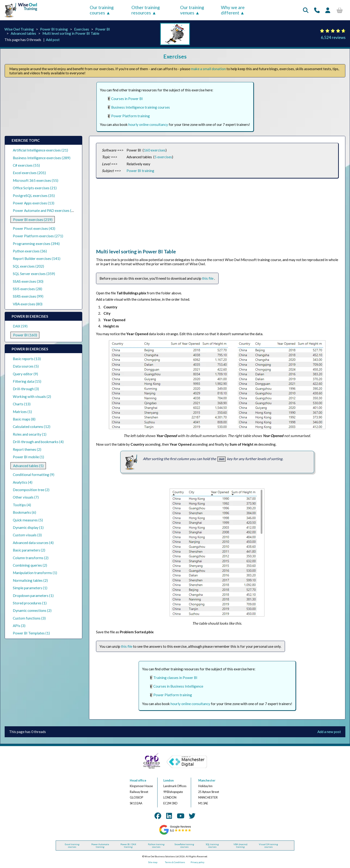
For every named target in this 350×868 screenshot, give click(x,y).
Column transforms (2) (31, 558)
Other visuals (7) (26, 497)
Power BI (103, 29)
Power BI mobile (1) (28, 457)
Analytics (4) (23, 482)
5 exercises (163, 157)
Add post (53, 40)
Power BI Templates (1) (31, 633)
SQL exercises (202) (28, 266)
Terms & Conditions (175, 862)
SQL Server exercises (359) (34, 274)
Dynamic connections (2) (32, 610)
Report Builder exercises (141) (37, 258)
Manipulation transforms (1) (35, 573)
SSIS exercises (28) (27, 289)
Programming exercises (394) (36, 244)
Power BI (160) (25, 335)
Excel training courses (72, 846)
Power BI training (54, 29)
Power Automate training (100, 846)
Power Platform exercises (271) (38, 236)
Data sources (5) (26, 366)
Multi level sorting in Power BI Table (71, 33)
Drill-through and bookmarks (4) (38, 442)
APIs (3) (19, 626)
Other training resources (146, 10)
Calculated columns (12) (32, 427)
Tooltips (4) (22, 505)
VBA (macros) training (240, 846)
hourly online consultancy (148, 124)
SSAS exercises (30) (28, 281)
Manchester (207, 780)
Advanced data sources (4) (33, 543)
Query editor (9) (25, 374)
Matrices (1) (22, 412)
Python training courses (156, 846)
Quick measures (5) (28, 520)
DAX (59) (20, 326)
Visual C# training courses (268, 846)
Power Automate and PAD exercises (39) (45, 210)
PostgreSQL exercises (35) (34, 196)
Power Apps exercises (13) (34, 203)
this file (208, 278)
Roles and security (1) (30, 434)
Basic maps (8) (24, 419)
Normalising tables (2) (30, 580)
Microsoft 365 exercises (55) (36, 180)
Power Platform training (130, 116)
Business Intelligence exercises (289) (42, 158)
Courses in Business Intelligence (178, 686)
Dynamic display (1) (28, 527)
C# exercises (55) (26, 165)
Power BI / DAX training (128, 846)
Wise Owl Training (19, 29)
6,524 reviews (333, 37)
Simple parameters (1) (30, 588)
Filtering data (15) (27, 381)
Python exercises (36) (30, 251)
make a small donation (208, 69)
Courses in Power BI (127, 99)
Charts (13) (22, 404)
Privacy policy (197, 862)
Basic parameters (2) (29, 550)
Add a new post (329, 732)
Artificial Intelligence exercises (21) (40, 150)
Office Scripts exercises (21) (35, 188)
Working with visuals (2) (32, 396)
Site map (153, 862)
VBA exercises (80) (28, 304)
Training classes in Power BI (175, 678)
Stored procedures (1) (30, 603)
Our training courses (102, 10)
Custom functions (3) (29, 618)
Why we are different (233, 10)
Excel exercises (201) (29, 173)
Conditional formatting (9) (34, 475)
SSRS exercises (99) (28, 296)
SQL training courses (212, 846)
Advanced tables (23, 33)
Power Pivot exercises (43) (34, 228)
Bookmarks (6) (24, 512)
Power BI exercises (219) (33, 220)
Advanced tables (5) (28, 466)
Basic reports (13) (27, 359)
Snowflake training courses (184, 846)
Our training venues (192, 10)
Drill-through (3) (26, 389)
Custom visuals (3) (27, 535)
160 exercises (155, 150)
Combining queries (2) (30, 565)
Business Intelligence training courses (141, 107)
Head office (138, 780)
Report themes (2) (27, 449)
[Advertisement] (217, 216)
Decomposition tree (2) (31, 490)
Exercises (82, 29)
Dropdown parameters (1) (33, 596)
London (168, 780)
